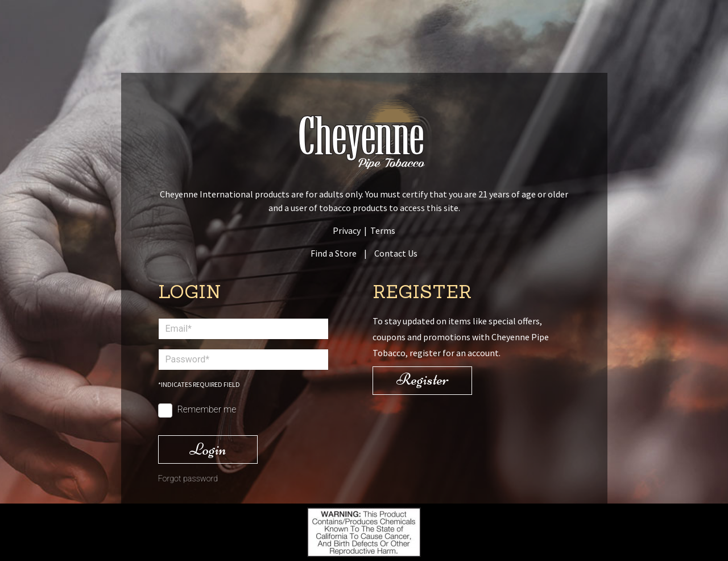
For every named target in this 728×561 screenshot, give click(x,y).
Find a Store (334, 253)
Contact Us (396, 253)
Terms (383, 230)
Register (423, 379)
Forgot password (188, 479)
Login (208, 449)
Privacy (347, 230)
